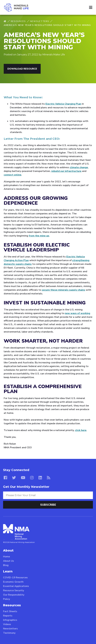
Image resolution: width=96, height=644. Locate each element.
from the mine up (39, 236)
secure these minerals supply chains (63, 290)
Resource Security (14, 590)
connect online (13, 175)
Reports (8, 616)
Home (6, 557)
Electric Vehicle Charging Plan (63, 104)
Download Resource (22, 69)
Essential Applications (16, 586)
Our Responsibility (14, 595)
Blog (6, 565)
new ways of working (77, 313)
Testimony (9, 633)
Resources (18, 21)
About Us (9, 561)
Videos (7, 624)
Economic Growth (13, 582)
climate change (79, 167)
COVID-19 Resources (15, 578)
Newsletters (40, 21)
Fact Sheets (10, 611)
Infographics (10, 620)
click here (81, 430)
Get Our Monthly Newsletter (26, 487)
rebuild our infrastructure (66, 171)
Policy (6, 599)
